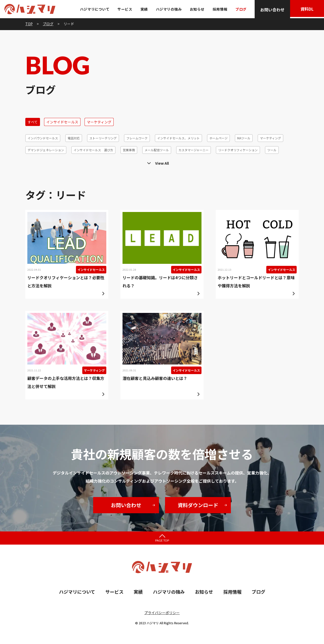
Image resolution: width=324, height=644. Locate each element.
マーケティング (99, 122)
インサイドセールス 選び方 (93, 150)
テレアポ (34, 162)
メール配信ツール (157, 150)
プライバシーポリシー (162, 613)
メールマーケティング (64, 162)
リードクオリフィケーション (238, 150)
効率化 (272, 162)
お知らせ (196, 9)
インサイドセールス (62, 122)
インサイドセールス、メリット (178, 138)
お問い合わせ (271, 10)
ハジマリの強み (167, 9)
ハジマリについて (93, 9)
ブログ (239, 9)
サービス (124, 9)
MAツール (244, 138)
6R (288, 162)
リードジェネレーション (220, 162)
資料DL (306, 10)
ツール (272, 150)
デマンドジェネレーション (46, 150)
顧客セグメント (100, 162)
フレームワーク (137, 138)
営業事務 (129, 150)
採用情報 (218, 9)
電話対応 (74, 138)
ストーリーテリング (103, 138)
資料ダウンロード (198, 505)
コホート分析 (129, 162)
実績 (143, 9)
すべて (33, 122)
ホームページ (218, 138)
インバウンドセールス (43, 138)
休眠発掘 (252, 162)
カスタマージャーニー (194, 150)
